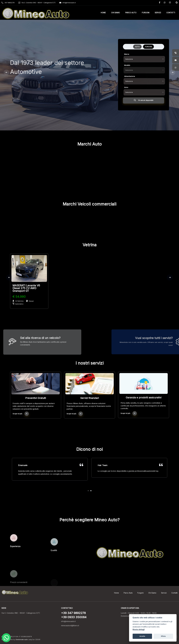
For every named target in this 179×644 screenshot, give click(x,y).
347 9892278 (8, 3)
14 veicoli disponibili (144, 126)
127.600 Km (18, 301)
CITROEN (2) (22, 184)
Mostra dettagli (139, 630)
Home (116, 593)
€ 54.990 (19, 297)
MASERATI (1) (76, 184)
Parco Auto (128, 593)
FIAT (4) (49, 184)
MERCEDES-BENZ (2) (103, 184)
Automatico (18, 304)
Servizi (164, 593)
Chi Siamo (152, 593)
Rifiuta (163, 636)
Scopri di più (21, 414)
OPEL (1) (130, 184)
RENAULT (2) (157, 184)
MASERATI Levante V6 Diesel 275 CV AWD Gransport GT (26, 288)
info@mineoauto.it (68, 3)
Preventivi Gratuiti (36, 398)
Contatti (174, 593)
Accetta (142, 636)
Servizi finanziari (89, 398)
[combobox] (144, 84)
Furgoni (140, 593)
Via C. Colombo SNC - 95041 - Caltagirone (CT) (37, 3)
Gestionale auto (22, 639)
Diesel (30, 301)
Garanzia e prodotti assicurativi (144, 398)
